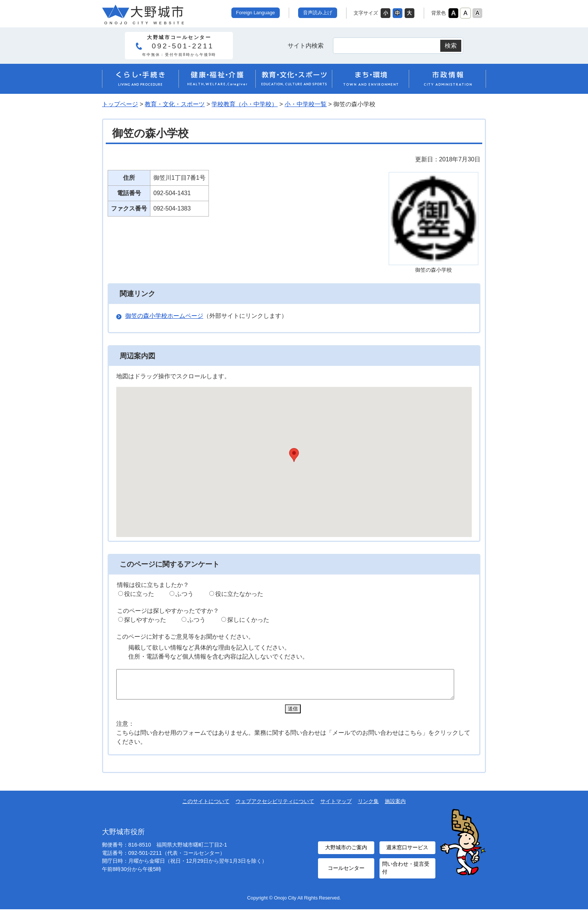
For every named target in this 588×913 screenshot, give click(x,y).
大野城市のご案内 (346, 853)
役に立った (139, 594)
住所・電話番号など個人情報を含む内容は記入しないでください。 (218, 657)
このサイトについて (206, 807)
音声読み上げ (318, 13)
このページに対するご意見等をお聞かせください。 (185, 637)
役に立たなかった (239, 594)
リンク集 (368, 807)
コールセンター (346, 872)
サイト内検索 (306, 46)
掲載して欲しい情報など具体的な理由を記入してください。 (209, 648)
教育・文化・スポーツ (175, 104)
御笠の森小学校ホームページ (164, 316)
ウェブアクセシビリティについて (275, 807)
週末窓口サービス (407, 853)
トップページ (120, 104)
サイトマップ (336, 807)
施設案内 (395, 807)
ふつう (184, 594)
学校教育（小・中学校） (244, 104)
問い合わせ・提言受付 (405, 872)
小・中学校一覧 (306, 104)
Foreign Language (255, 13)
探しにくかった (248, 620)
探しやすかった (145, 620)
